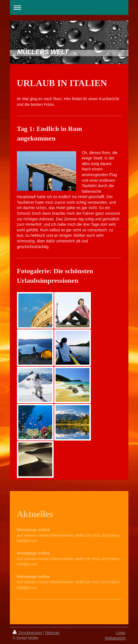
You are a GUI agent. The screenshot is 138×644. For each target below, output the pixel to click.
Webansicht (115, 638)
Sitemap (52, 633)
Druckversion (28, 633)
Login (121, 633)
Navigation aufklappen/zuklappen (69, 7)
